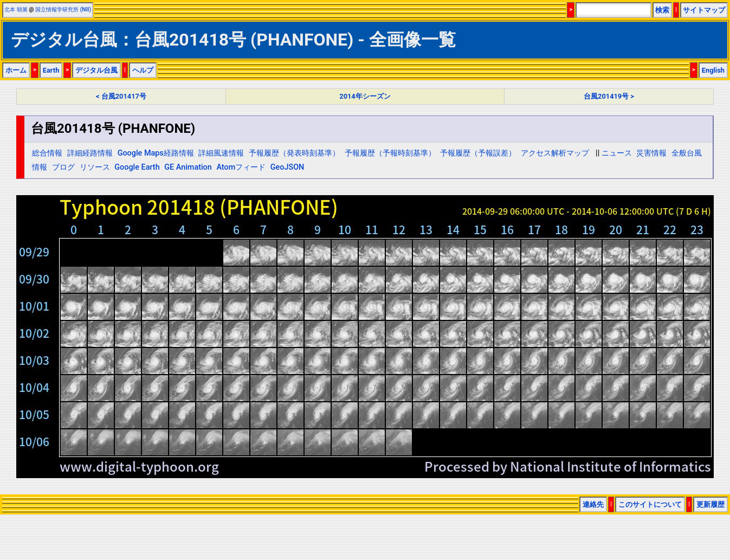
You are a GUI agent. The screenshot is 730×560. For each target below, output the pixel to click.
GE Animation (188, 167)
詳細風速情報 (221, 153)
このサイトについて (650, 504)
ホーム (16, 70)
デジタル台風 (96, 70)
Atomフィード (241, 167)
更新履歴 (710, 504)
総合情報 (47, 153)
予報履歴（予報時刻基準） (390, 153)
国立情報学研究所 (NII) (63, 9)
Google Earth (137, 167)
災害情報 (651, 153)
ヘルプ (143, 70)
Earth (51, 70)
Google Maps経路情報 (156, 153)
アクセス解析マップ (555, 153)
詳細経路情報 (90, 153)
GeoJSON (288, 167)
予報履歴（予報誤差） (478, 153)
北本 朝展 (16, 9)
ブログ (63, 167)
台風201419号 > (609, 96)
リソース (95, 167)
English (713, 70)
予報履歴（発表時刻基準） (294, 153)
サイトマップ (704, 10)
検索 (662, 10)
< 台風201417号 (121, 96)
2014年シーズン (365, 96)
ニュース (617, 153)
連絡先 (593, 504)
